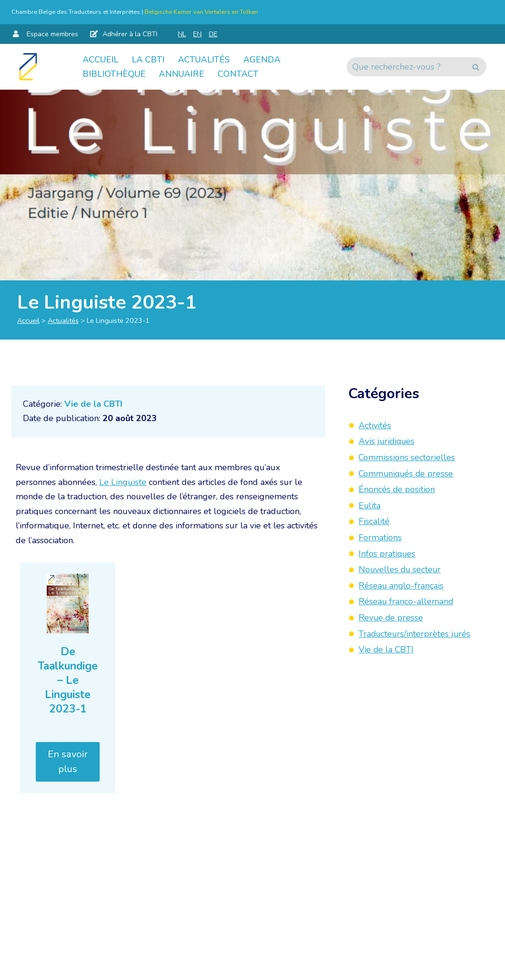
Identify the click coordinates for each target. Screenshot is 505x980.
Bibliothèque (114, 74)
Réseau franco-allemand (406, 601)
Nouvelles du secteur (401, 569)
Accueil (100, 60)
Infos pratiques (387, 554)
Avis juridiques (387, 441)
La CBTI (148, 60)
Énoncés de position (397, 489)
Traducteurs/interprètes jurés (415, 634)
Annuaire (181, 74)
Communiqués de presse (407, 474)
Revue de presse (391, 618)
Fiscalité (374, 521)
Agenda (262, 60)
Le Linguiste (123, 482)
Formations (380, 537)
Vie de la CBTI (93, 404)
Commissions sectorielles (407, 457)
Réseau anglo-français (402, 586)
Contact (238, 74)
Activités (375, 425)
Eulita (370, 505)
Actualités (204, 60)
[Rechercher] (406, 67)
